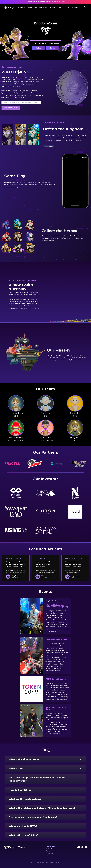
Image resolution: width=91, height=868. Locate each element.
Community (50, 847)
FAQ (69, 8)
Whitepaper (76, 8)
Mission (53, 8)
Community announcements (42, 2)
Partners (49, 851)
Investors (49, 853)
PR (64, 8)
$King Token (33, 8)
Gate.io (52, 48)
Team (59, 8)
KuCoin (38, 48)
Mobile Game (44, 8)
